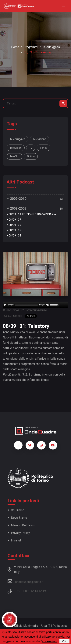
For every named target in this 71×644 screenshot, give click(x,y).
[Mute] (48, 305)
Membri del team (21, 525)
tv (31, 148)
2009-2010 (17, 199)
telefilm (14, 156)
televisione (39, 139)
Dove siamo (17, 518)
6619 (42, 591)
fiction (31, 156)
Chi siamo (16, 510)
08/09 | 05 (14, 230)
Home (15, 47)
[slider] (27, 305)
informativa (50, 641)
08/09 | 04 (14, 236)
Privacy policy (19, 533)
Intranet (14, 540)
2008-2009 (17, 208)
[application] (35, 305)
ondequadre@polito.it (25, 581)
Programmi (31, 47)
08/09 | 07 (14, 220)
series (44, 148)
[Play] (5, 305)
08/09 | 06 (14, 225)
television (16, 148)
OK (64, 641)
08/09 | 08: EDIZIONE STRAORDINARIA (31, 214)
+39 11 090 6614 (27, 591)
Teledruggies (51, 47)
